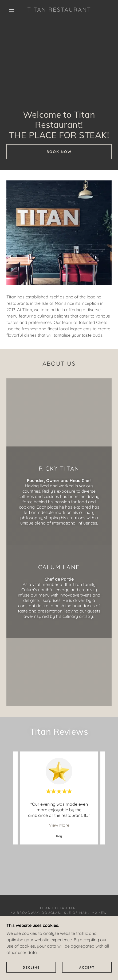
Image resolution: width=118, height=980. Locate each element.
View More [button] (59, 825)
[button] (12, 10)
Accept (87, 967)
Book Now (59, 152)
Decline (31, 967)
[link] (59, 10)
